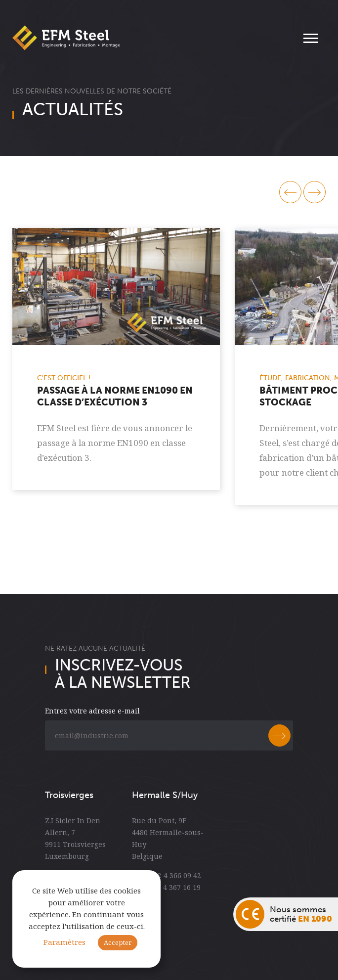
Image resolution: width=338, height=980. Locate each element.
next (315, 192)
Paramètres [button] (64, 942)
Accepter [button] (118, 942)
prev (290, 192)
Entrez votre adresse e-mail (92, 717)
